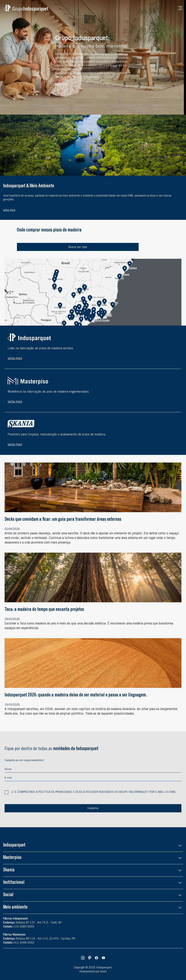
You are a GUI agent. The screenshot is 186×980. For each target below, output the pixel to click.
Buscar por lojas (78, 247)
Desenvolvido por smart (93, 972)
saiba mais (15, 358)
